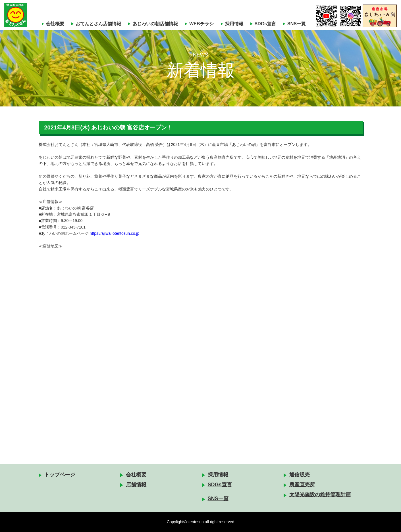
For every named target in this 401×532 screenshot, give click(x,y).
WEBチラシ (201, 24)
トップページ (60, 475)
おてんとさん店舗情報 (98, 24)
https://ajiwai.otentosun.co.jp (115, 233)
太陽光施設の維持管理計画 (320, 495)
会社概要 (55, 24)
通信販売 (300, 475)
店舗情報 (136, 485)
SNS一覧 (297, 24)
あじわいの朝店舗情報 (155, 24)
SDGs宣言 (265, 24)
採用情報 (234, 24)
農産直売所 (302, 485)
